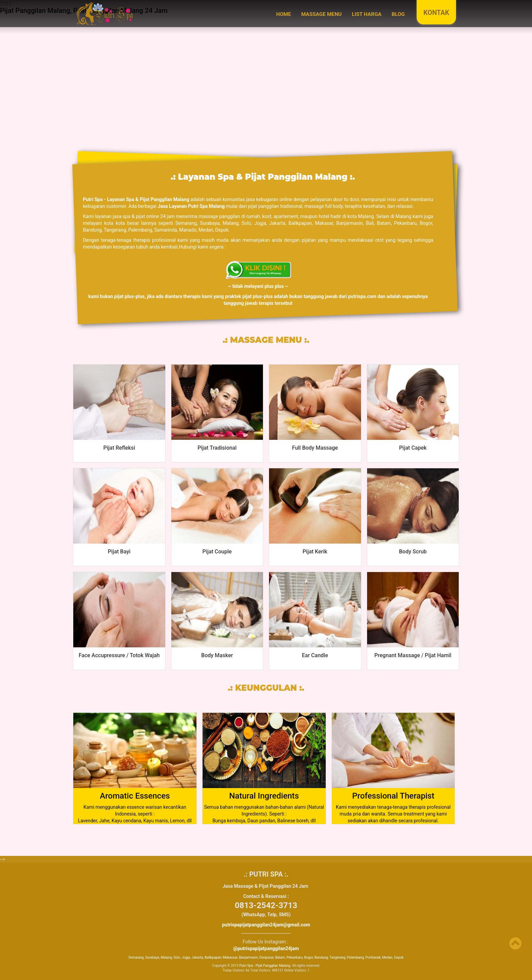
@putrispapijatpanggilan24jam (266, 948)
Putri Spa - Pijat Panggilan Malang (265, 966)
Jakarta (197, 957)
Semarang (136, 957)
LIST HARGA (367, 14)
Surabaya (152, 957)
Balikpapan (213, 957)
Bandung (321, 957)
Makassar (230, 957)
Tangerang (337, 957)
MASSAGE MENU (321, 14)
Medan (387, 957)
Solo (177, 957)
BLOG (398, 14)
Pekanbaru (294, 957)
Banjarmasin (248, 957)
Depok (399, 957)
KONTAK (436, 13)
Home (284, 14)
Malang (166, 957)
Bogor (308, 957)
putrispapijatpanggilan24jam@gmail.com (266, 925)
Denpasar (267, 957)
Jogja (186, 957)
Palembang (355, 957)
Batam (280, 957)
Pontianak (373, 957)
